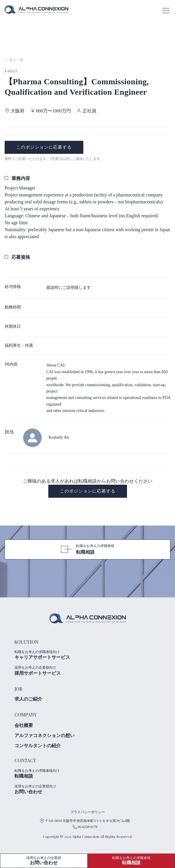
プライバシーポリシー (88, 812)
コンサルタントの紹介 (38, 746)
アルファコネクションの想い (45, 735)
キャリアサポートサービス (49, 655)
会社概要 (24, 725)
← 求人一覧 (14, 60)
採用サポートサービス (49, 670)
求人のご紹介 (28, 699)
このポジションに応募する (44, 147)
